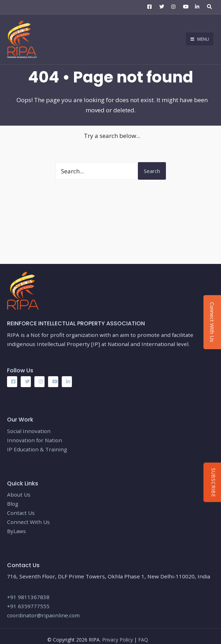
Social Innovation (29, 431)
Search (152, 171)
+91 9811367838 (28, 597)
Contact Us (21, 513)
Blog (13, 504)
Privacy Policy (118, 640)
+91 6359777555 (28, 606)
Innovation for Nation (35, 440)
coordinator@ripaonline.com (43, 615)
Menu (200, 39)
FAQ (143, 640)
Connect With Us (28, 522)
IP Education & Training (37, 449)
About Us (19, 494)
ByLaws (16, 531)
